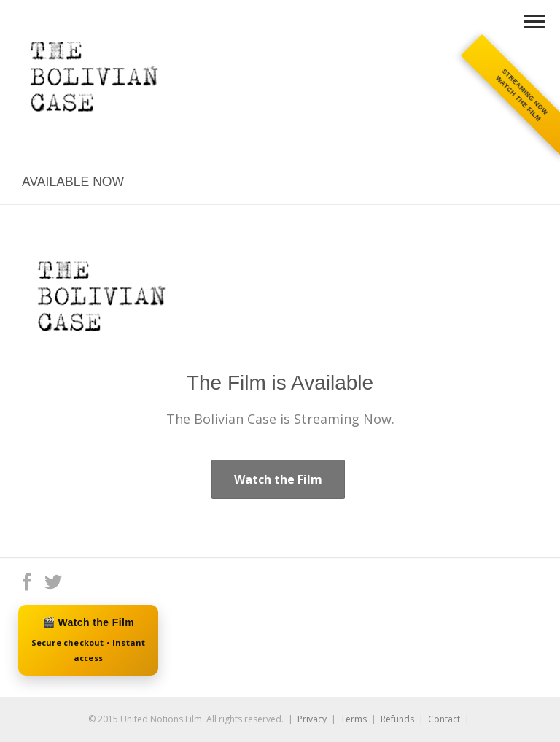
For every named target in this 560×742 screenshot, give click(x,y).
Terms (354, 719)
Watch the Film (278, 479)
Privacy (312, 719)
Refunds (397, 719)
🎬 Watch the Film (88, 641)
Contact (444, 719)
